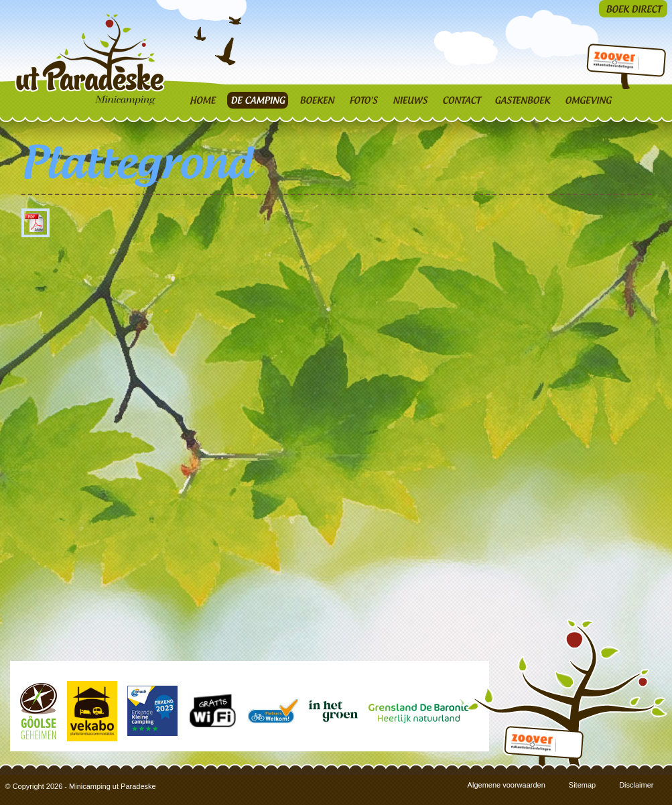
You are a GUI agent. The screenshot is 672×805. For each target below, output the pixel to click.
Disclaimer (636, 785)
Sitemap (582, 785)
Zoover (613, 62)
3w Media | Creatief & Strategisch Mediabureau (662, 795)
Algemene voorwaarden (507, 785)
